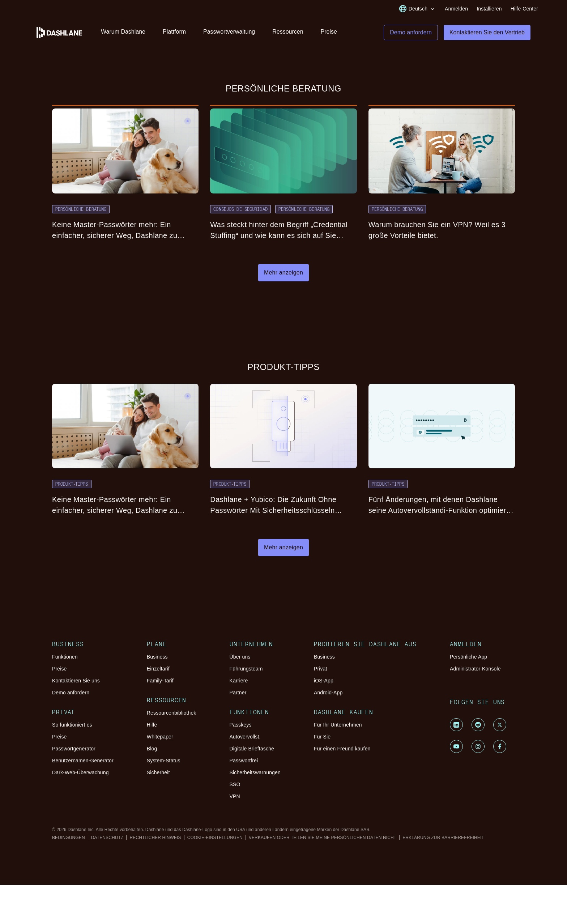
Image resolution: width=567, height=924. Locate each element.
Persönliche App (468, 657)
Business (157, 657)
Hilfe (152, 725)
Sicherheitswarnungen (255, 772)
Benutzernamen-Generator (83, 761)
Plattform (174, 32)
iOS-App (324, 681)
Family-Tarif (160, 681)
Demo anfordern (71, 693)
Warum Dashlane (123, 32)
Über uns (240, 657)
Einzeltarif (158, 669)
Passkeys (241, 725)
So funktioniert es (72, 725)
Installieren (489, 9)
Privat (321, 669)
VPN (235, 796)
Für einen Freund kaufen (342, 749)
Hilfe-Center (524, 9)
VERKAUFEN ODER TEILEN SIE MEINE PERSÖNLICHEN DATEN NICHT (323, 838)
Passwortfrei (244, 761)
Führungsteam (246, 669)
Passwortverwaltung (229, 32)
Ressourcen (288, 32)
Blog (152, 749)
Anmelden (456, 9)
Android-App (328, 693)
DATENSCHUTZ (107, 838)
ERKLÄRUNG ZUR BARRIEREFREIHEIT (443, 838)
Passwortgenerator (74, 749)
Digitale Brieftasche (252, 749)
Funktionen (65, 657)
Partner (238, 693)
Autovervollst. (245, 737)
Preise (329, 32)
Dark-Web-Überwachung (80, 772)
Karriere (239, 681)
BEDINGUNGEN (69, 838)
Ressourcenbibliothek (172, 713)
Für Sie (322, 737)
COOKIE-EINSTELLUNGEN (215, 838)
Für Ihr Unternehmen (338, 725)
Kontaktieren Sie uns (76, 681)
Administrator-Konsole (475, 669)
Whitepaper (160, 737)
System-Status (164, 761)
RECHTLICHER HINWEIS (155, 838)
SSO (235, 784)
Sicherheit (158, 772)
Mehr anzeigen (283, 272)
